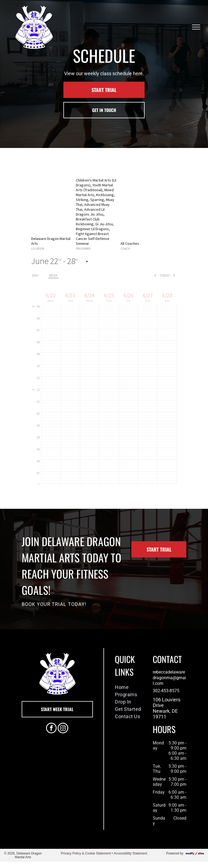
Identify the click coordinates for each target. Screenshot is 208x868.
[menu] (196, 27)
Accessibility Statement (130, 853)
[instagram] (63, 729)
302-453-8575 (166, 691)
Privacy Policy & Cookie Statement (86, 853)
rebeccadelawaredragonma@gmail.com (169, 678)
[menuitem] (132, 687)
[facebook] (51, 729)
